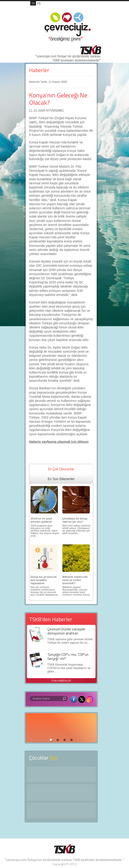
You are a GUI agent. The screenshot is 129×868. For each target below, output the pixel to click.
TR (33, 3)
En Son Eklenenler (61, 479)
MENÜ (92, 8)
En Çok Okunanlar (61, 469)
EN (39, 3)
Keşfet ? (61, 774)
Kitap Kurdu (61, 810)
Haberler (39, 70)
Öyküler (61, 793)
